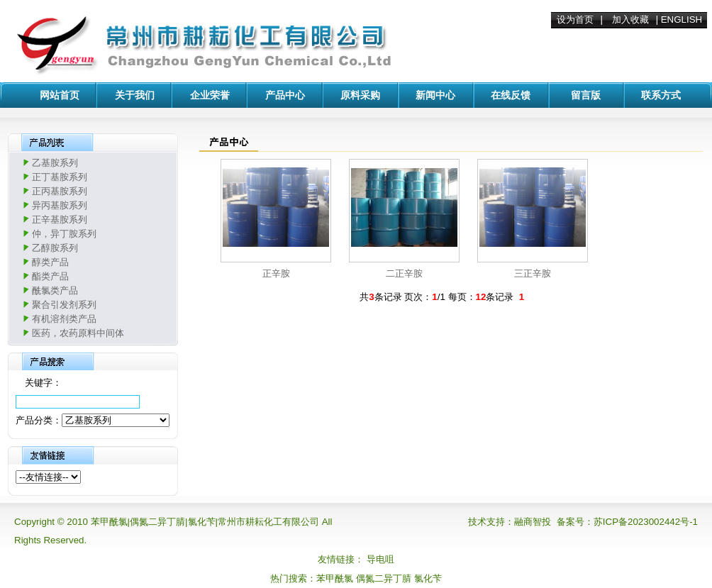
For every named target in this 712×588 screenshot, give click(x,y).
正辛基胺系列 (60, 220)
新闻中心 (435, 95)
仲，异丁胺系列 (64, 234)
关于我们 (135, 95)
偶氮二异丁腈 (384, 578)
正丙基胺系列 (60, 191)
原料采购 (360, 95)
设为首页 (575, 20)
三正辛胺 (533, 273)
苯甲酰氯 (335, 578)
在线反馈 (511, 95)
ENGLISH (682, 20)
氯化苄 (428, 578)
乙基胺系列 (55, 163)
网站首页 (60, 95)
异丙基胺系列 (60, 205)
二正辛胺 (404, 273)
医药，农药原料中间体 (78, 333)
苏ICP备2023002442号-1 (646, 522)
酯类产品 (50, 276)
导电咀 (380, 559)
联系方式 (661, 95)
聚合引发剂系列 (64, 305)
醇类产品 (50, 262)
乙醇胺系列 (55, 248)
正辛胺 (276, 273)
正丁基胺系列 (60, 177)
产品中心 (285, 95)
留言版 (586, 95)
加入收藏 (630, 20)
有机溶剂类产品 (64, 319)
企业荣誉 (210, 95)
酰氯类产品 (55, 290)
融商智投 (533, 522)
